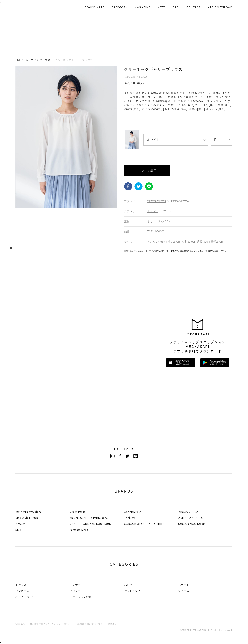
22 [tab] (72, 248)
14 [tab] (49, 248)
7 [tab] (28, 248)
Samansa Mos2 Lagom (192, 524)
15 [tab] (52, 248)
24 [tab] (78, 248)
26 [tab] (84, 248)
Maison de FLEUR (27, 518)
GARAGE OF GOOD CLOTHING (145, 524)
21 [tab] (69, 248)
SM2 (18, 530)
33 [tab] (104, 248)
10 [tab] (37, 248)
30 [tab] (95, 248)
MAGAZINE (142, 7)
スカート (184, 585)
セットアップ (132, 591)
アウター (75, 591)
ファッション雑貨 (81, 597)
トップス (21, 585)
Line (136, 456)
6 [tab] (25, 248)
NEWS (162, 7)
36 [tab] (113, 248)
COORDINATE (94, 7)
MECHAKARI (36, 7)
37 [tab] (116, 248)
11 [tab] (40, 248)
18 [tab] (60, 248)
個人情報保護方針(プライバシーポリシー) (51, 624)
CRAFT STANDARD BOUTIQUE (90, 524)
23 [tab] (75, 248)
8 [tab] (31, 248)
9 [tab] (34, 248)
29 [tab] (92, 248)
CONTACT (194, 7)
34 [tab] (107, 248)
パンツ (128, 585)
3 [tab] (17, 248)
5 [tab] (23, 248)
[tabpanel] (66, 159)
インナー (75, 585)
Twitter (139, 186)
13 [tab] (46, 248)
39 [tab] (121, 248)
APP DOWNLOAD (220, 7)
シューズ (184, 591)
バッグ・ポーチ (25, 597)
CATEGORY (119, 7)
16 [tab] (55, 248)
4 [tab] (20, 248)
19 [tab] (63, 248)
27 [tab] (87, 248)
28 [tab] (89, 248)
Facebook (128, 186)
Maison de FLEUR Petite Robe (89, 518)
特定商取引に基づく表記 (90, 624)
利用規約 (20, 624)
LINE (149, 186)
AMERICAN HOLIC (191, 518)
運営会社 (112, 624)
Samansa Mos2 (79, 530)
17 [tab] (57, 248)
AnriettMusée (133, 512)
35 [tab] (110, 248)
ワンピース (22, 591)
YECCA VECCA (188, 512)
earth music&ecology (28, 512)
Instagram (112, 456)
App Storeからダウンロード (181, 363)
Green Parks (77, 512)
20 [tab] (66, 248)
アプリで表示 (147, 171)
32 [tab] (101, 248)
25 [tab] (81, 248)
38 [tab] (118, 248)
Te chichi (130, 518)
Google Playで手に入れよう (215, 363)
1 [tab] (11, 248)
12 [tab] (43, 248)
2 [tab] (14, 248)
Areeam (20, 524)
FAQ (176, 7)
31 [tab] (98, 248)
